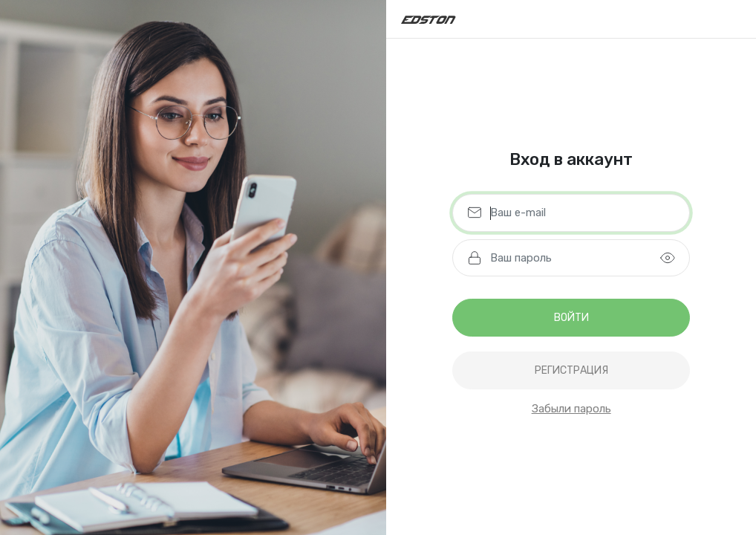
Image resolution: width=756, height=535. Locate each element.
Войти (571, 318)
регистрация (571, 370)
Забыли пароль (571, 409)
